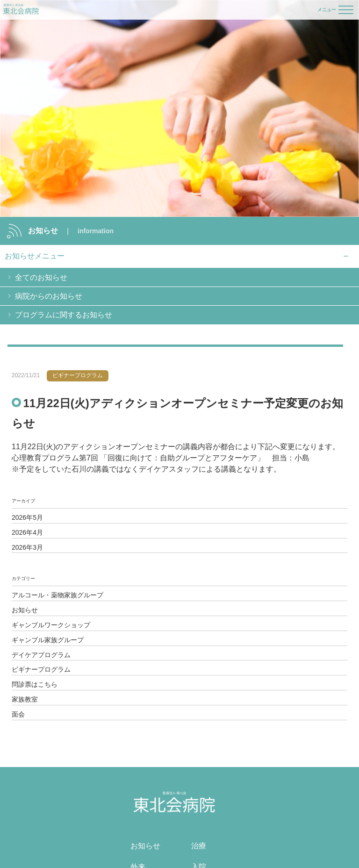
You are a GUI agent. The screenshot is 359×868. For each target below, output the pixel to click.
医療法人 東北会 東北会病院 (21, 10)
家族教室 (25, 699)
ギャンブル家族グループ (48, 640)
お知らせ (25, 610)
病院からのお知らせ (49, 296)
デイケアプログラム (41, 655)
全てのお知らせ (41, 277)
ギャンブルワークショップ (51, 625)
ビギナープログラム (41, 669)
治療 (199, 846)
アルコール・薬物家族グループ (57, 595)
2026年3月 (27, 547)
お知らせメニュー (35, 256)
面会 (18, 714)
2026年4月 (27, 532)
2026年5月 (27, 517)
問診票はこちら (35, 684)
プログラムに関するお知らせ (64, 315)
